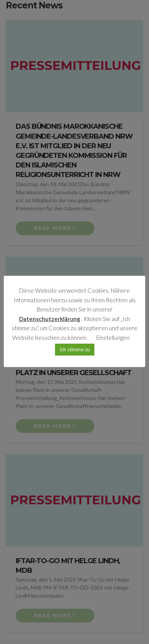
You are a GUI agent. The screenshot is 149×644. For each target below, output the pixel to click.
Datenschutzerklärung (50, 319)
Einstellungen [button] (113, 338)
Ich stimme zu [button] (75, 349)
